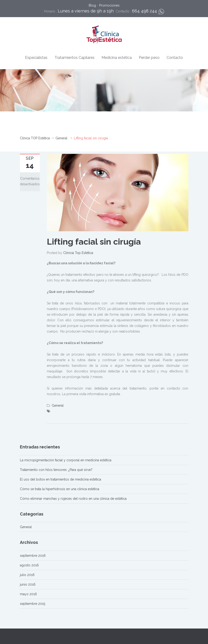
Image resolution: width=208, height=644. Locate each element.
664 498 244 (144, 11)
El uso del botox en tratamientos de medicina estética (60, 479)
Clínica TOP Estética (35, 138)
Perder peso (149, 58)
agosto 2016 (29, 565)
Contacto (175, 58)
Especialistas (36, 58)
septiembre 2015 (33, 604)
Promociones (109, 5)
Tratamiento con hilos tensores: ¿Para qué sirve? (56, 470)
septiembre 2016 (33, 556)
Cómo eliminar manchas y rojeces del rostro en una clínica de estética (73, 499)
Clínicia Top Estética (78, 253)
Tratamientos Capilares (75, 58)
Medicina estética (117, 58)
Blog (92, 5)
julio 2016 (27, 575)
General (61, 138)
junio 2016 (28, 584)
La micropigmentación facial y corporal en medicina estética (66, 460)
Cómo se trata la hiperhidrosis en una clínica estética (60, 489)
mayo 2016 (28, 594)
